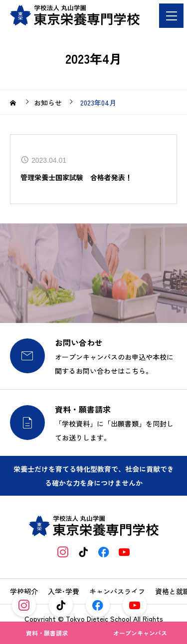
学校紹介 (24, 591)
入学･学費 (64, 591)
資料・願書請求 (47, 633)
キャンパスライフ (117, 591)
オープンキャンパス (140, 633)
